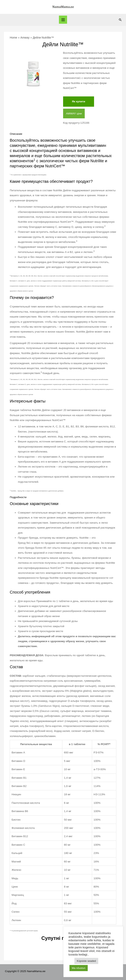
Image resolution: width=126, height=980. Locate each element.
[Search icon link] (120, 20)
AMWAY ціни (74, 114)
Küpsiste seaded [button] (86, 961)
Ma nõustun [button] (79, 968)
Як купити (79, 101)
